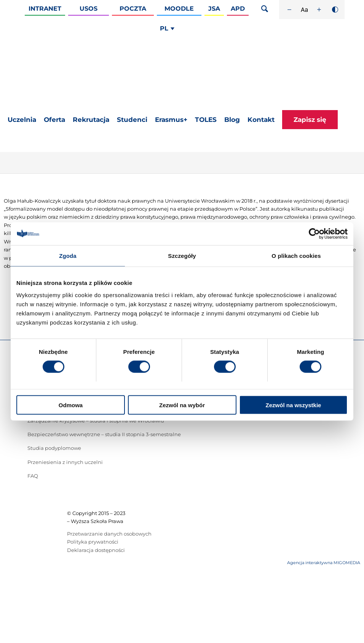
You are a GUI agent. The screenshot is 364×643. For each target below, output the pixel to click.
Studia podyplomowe (54, 448)
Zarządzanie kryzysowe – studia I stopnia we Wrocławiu (96, 421)
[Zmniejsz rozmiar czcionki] (289, 10)
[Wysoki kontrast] (335, 10)
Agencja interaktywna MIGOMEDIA (324, 563)
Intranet (45, 9)
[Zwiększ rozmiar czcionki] (319, 10)
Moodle (179, 9)
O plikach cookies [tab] (296, 256)
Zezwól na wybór (182, 405)
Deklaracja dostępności (96, 550)
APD (238, 9)
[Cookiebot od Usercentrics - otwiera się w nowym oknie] (314, 234)
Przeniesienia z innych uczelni (65, 462)
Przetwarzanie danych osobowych (109, 534)
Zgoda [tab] (68, 256)
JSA (214, 9)
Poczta (133, 9)
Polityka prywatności (93, 542)
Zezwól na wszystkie (294, 405)
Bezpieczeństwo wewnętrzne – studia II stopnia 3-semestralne (104, 434)
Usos (89, 9)
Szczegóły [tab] (182, 256)
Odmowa (71, 405)
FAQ (33, 476)
